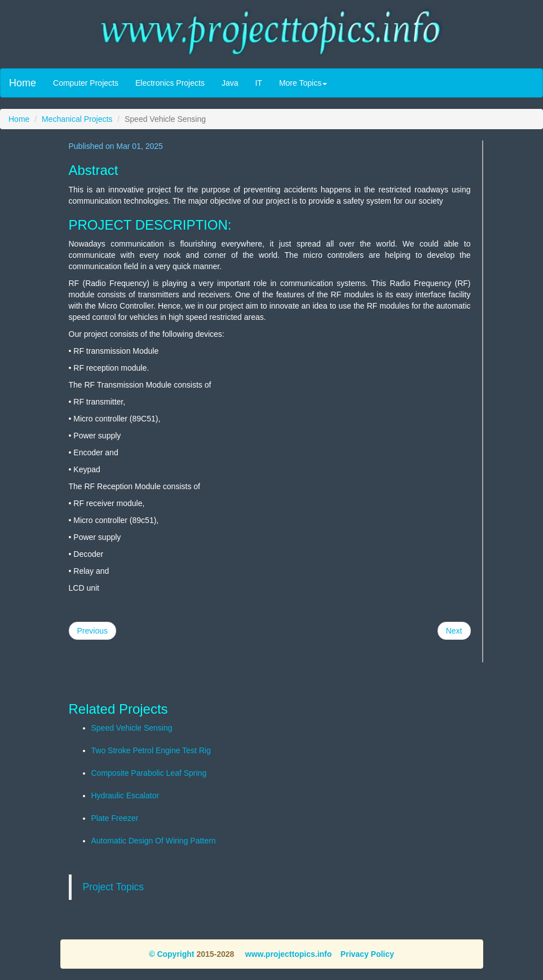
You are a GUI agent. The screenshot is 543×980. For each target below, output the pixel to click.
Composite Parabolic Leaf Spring (149, 773)
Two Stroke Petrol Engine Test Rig (151, 750)
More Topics (303, 83)
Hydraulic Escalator (125, 796)
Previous (92, 631)
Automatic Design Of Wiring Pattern (154, 841)
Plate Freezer (115, 818)
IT (258, 83)
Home (23, 83)
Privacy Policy (367, 954)
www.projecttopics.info (287, 954)
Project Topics (114, 887)
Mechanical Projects (77, 119)
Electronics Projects (170, 83)
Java (230, 83)
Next (454, 631)
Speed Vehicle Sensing (132, 728)
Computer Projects (86, 83)
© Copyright (171, 954)
